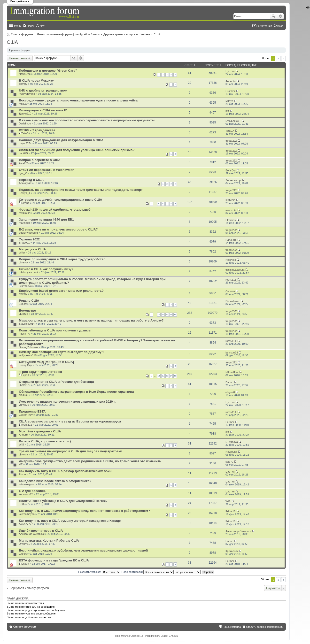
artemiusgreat (27, 484)
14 (171, 376)
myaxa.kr (24, 213)
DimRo (25, 203)
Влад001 (24, 243)
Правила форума (20, 50)
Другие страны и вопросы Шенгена (127, 34)
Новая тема (18, 58)
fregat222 (231, 141)
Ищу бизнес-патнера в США (41, 531)
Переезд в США (31, 180)
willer (22, 253)
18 (171, 314)
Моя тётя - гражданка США (40, 431)
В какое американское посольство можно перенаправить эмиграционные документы (87, 120)
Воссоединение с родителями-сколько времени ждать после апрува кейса (78, 100)
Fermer (230, 422)
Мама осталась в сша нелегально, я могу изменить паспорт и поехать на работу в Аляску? (91, 320)
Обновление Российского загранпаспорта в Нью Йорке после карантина (76, 392)
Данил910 (25, 114)
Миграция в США (32, 249)
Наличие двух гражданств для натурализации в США (61, 140)
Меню (18, 26)
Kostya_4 (24, 193)
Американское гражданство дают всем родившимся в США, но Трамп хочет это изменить (90, 461)
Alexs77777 (26, 524)
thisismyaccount (28, 233)
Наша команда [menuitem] (232, 627)
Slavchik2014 (27, 324)
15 (159, 314)
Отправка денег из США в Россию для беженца (56, 382)
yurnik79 (24, 405)
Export (23, 304)
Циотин (230, 71)
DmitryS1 (24, 544)
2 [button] (278, 58)
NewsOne (25, 74)
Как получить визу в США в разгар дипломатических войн (65, 471)
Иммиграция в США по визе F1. (44, 110)
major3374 (25, 143)
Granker (230, 91)
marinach (24, 223)
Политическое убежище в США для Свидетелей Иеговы (63, 501)
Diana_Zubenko (28, 347)
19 (175, 314)
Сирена (230, 291)
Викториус (25, 286)
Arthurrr (23, 435)
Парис (229, 382)
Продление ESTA (32, 411)
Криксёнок (232, 551)
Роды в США (29, 301)
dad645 (23, 153)
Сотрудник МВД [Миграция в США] (46, 362)
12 (163, 376)
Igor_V (23, 173)
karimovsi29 (26, 494)
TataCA (26, 133)
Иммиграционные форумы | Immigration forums (68, 34)
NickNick (231, 260)
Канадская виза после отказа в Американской (55, 481)
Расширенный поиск (280, 16)
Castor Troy (26, 415)
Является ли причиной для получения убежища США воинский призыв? (77, 150)
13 (167, 376)
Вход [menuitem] (280, 26)
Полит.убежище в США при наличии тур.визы (55, 330)
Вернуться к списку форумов (29, 588)
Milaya (23, 104)
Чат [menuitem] (42, 26)
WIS (21, 445)
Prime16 (230, 511)
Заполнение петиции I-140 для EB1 (46, 219)
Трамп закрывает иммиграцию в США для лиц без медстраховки (70, 451)
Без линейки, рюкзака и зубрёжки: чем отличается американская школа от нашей (83, 550)
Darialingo (25, 123)
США (157, 34)
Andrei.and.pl (233, 180)
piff (227, 111)
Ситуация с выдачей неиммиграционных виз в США (61, 200)
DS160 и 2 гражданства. (37, 130)
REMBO (230, 200)
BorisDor (231, 170)
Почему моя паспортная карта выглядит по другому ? (62, 352)
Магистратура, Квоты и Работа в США (49, 540)
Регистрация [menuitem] (264, 26)
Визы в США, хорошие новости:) (45, 441)
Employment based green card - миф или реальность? (61, 291)
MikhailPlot (232, 372)
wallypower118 (28, 355)
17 (167, 314)
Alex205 (24, 163)
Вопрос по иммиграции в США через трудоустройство (62, 259)
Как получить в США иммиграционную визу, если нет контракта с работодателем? (84, 511)
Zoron (22, 474)
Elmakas (231, 220)
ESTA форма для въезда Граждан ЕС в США (54, 560)
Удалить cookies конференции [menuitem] (265, 627)
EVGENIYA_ (233, 121)
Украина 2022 (29, 239)
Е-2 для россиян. (32, 491)
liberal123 (25, 385)
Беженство (27, 310)
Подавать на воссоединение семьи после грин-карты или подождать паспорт (81, 190)
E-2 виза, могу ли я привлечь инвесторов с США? (58, 229)
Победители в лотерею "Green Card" (48, 71)
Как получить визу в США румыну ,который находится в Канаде (70, 521)
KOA (22, 504)
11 (159, 376)
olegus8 (24, 395)
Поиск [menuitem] (31, 26)
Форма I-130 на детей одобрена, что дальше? (55, 210)
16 (163, 314)
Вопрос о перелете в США (40, 160)
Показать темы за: (99, 572)
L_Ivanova (232, 442)
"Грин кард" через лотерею (40, 372)
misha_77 (25, 334)
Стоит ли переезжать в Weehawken (47, 170)
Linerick (23, 262)
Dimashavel (232, 301)
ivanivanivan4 (27, 94)
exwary (23, 84)
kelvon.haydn (27, 514)
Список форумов (22, 34)
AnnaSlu (231, 81)
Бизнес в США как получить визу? (46, 269)
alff (21, 464)
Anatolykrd (25, 183)
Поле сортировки (148, 572)
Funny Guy (25, 365)
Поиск (273, 16)
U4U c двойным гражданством (43, 90)
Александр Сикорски (32, 534)
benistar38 (232, 353)
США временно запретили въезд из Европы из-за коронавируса (70, 421)
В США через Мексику (36, 80)
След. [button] (283, 58)
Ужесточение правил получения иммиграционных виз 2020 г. (67, 402)
